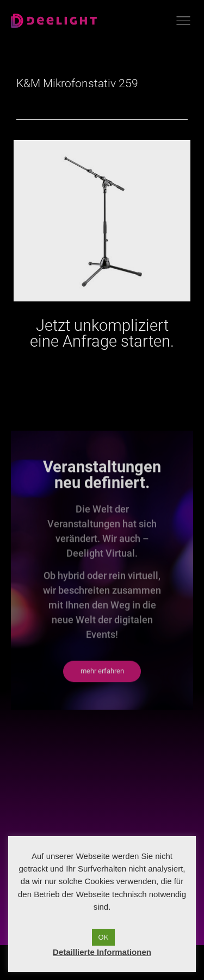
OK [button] (104, 937)
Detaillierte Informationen (102, 952)
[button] (102, 698)
